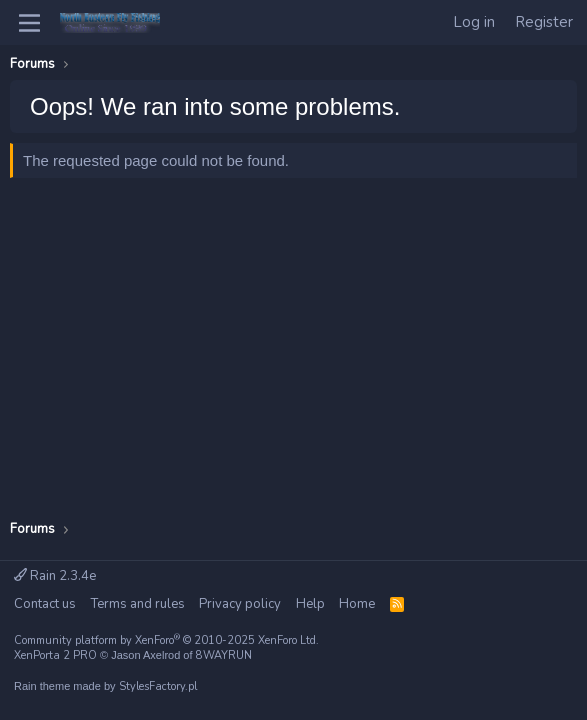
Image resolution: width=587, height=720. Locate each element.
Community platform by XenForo (166, 640)
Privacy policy (240, 604)
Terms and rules (138, 604)
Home (357, 604)
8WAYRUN (224, 655)
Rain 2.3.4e (55, 576)
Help (310, 604)
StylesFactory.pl (158, 686)
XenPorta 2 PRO (55, 655)
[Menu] (29, 23)
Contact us (45, 604)
